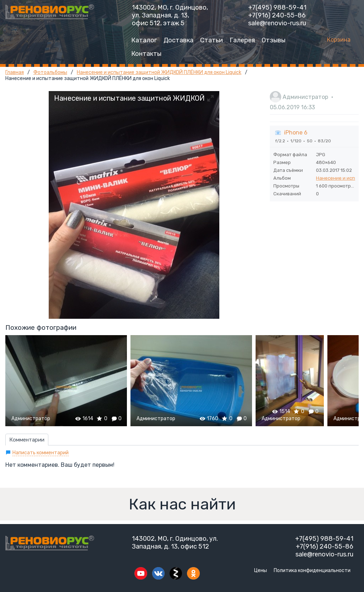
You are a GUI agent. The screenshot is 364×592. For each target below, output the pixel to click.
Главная (15, 72)
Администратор (305, 97)
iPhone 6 (296, 133)
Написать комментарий (41, 453)
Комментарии (27, 440)
